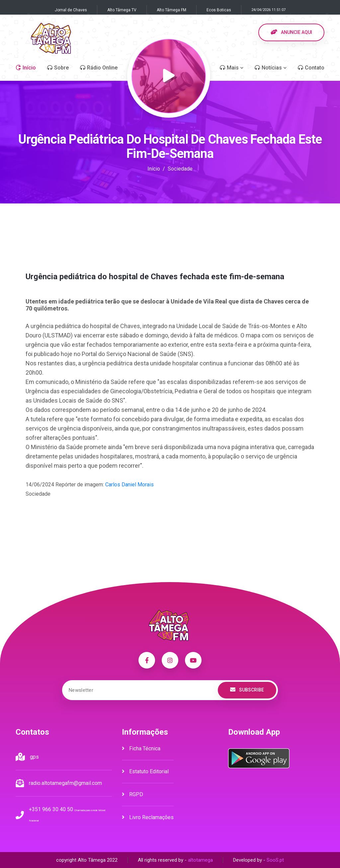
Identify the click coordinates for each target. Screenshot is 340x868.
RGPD (132, 794)
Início (154, 169)
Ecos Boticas (219, 10)
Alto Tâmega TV (122, 10)
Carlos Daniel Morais (129, 485)
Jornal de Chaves (71, 10)
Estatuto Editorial (145, 771)
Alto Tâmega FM (171, 10)
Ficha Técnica (141, 748)
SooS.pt (275, 860)
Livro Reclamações (148, 817)
